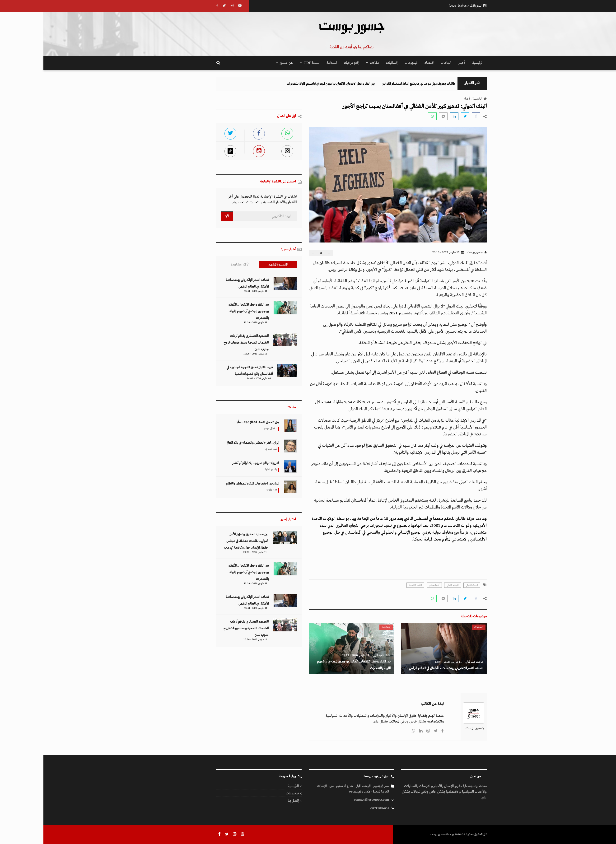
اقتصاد (386, 63)
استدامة (288, 63)
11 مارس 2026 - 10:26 (212, 354)
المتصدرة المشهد (235, 265)
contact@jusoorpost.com (328, 800)
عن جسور (241, 63)
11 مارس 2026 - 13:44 (405, 662)
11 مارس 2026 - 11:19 (312, 655)
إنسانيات (348, 63)
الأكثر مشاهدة (197, 265)
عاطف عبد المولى (431, 662)
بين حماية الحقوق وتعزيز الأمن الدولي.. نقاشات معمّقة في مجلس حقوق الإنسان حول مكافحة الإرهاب (203, 541)
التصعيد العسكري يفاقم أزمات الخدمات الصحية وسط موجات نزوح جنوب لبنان (203, 343)
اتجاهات (403, 63)
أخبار (418, 63)
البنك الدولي (428, 585)
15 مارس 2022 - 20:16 (405, 252)
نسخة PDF (266, 63)
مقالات (329, 63)
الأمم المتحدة (372, 585)
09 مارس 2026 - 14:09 (216, 378)
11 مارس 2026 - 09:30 (211, 552)
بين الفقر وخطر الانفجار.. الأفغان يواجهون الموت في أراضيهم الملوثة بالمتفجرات (277, 84)
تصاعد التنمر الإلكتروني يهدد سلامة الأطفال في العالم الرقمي (403, 668)
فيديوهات (368, 63)
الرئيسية (434, 63)
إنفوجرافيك (308, 63)
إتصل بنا (250, 801)
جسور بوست (434, 252)
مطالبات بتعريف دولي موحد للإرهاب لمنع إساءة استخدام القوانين (365, 84)
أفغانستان (391, 585)
